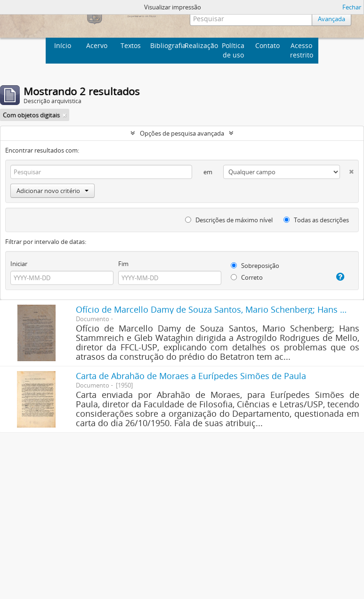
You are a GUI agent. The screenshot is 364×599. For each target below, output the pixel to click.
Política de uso (233, 50)
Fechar (352, 7)
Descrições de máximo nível (229, 220)
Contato (267, 45)
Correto (247, 277)
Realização (200, 45)
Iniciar (19, 264)
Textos (131, 45)
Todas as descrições (316, 220)
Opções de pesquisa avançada (182, 133)
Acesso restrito (302, 50)
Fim (123, 264)
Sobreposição (255, 266)
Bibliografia (166, 45)
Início (63, 45)
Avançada (331, 19)
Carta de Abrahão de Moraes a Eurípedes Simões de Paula (191, 376)
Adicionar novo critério (53, 191)
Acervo (97, 45)
